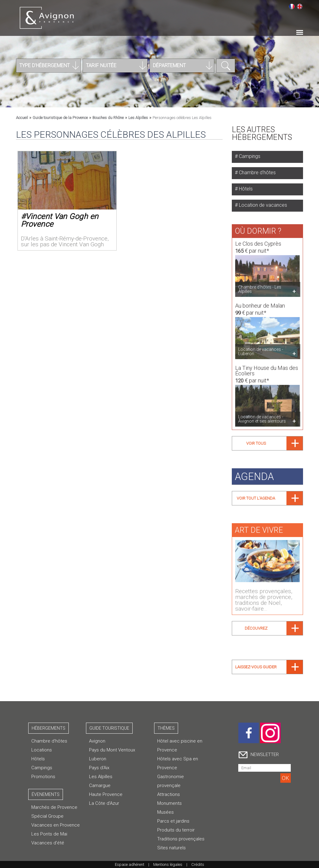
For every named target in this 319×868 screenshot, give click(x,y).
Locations (42, 750)
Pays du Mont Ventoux (112, 750)
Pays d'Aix (99, 768)
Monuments (169, 803)
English (300, 6)
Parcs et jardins (173, 821)
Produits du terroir (176, 830)
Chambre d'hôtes (257, 173)
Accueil (22, 118)
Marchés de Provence (54, 807)
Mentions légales (168, 864)
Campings (249, 156)
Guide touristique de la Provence (60, 118)
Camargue (100, 785)
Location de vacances (262, 205)
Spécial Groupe (47, 816)
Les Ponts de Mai (49, 834)
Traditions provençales (181, 839)
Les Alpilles (138, 118)
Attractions (169, 794)
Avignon (97, 741)
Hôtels (245, 189)
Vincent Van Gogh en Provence (60, 220)
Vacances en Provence (56, 825)
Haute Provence (106, 794)
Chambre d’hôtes (49, 741)
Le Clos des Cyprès (258, 241)
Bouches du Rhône (108, 118)
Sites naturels (171, 848)
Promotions (43, 777)
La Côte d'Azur (104, 803)
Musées (165, 812)
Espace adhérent (130, 864)
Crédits (198, 864)
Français (292, 6)
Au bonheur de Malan (260, 303)
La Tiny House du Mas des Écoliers (267, 368)
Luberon (98, 759)
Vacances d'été (48, 843)
